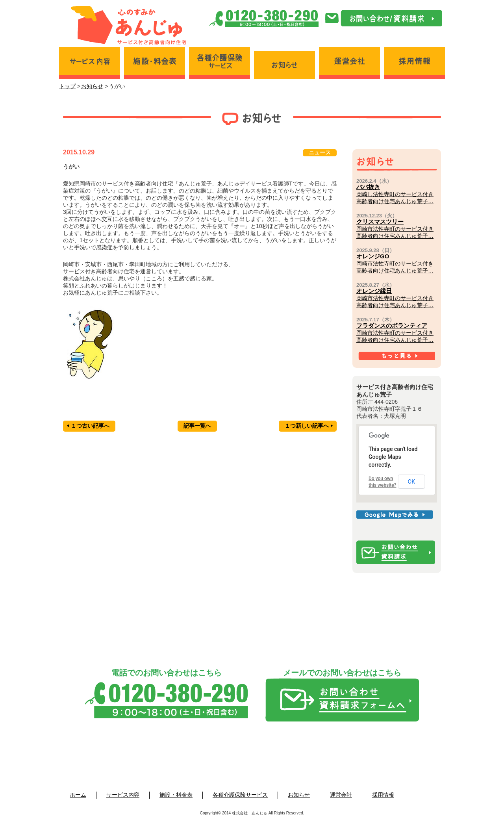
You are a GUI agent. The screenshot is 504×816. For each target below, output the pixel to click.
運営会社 (341, 795)
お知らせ (92, 86)
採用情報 (383, 795)
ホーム (78, 795)
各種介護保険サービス (240, 795)
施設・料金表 (176, 795)
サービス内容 (123, 795)
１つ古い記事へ (88, 426)
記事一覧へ (197, 426)
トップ (67, 86)
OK (411, 482)
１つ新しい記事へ (309, 426)
